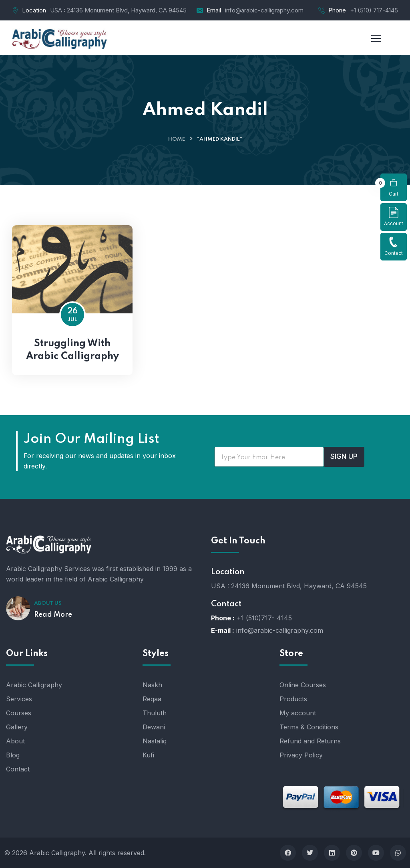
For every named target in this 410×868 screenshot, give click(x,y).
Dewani (154, 727)
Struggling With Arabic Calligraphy (72, 350)
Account (394, 217)
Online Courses (303, 685)
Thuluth (155, 713)
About (15, 741)
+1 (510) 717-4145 (374, 10)
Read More (53, 615)
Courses (19, 713)
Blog (13, 755)
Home (177, 139)
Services (19, 699)
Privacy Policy (301, 755)
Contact (394, 246)
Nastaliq (155, 741)
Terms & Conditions (309, 727)
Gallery (17, 727)
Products (293, 699)
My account (298, 713)
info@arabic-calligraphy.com (264, 10)
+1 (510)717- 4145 (264, 618)
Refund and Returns (310, 741)
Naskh (152, 685)
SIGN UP (344, 456)
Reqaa (152, 699)
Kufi (148, 755)
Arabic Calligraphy (34, 685)
